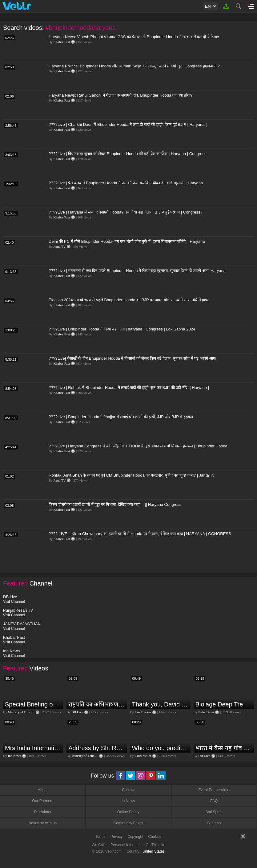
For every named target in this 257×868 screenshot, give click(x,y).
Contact (128, 790)
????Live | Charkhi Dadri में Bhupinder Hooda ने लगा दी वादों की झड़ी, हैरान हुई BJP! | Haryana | (128, 124)
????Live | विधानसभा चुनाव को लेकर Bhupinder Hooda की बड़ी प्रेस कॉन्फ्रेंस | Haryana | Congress (127, 154)
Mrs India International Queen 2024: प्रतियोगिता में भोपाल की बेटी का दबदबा (33, 748)
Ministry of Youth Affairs (89, 756)
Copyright (135, 837)
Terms (100, 837)
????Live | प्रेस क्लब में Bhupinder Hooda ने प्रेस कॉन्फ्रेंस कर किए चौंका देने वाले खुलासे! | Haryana (126, 183)
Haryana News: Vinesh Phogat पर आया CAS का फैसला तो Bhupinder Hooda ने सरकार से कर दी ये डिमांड (134, 37)
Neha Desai (206, 712)
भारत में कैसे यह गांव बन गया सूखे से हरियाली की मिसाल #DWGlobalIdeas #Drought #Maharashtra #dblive (224, 748)
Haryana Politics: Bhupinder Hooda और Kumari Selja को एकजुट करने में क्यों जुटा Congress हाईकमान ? (134, 66)
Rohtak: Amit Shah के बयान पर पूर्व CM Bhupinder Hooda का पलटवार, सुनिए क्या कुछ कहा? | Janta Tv (131, 475)
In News (128, 801)
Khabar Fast (62, 42)
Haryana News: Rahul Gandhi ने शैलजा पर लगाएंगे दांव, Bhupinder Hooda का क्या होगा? (121, 95)
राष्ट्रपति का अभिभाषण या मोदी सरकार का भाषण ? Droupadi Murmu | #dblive (97, 704)
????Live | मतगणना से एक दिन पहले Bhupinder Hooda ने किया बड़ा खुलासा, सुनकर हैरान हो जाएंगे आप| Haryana (137, 271)
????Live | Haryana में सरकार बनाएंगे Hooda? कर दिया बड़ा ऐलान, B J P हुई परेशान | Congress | (125, 212)
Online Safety (128, 812)
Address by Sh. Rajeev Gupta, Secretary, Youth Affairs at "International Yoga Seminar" (97, 748)
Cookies (155, 837)
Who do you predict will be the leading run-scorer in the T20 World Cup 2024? (161, 748)
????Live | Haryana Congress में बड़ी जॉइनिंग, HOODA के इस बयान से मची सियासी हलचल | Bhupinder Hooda (138, 446)
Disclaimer (43, 812)
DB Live (77, 712)
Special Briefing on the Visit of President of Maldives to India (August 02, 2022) (33, 704)
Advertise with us (43, 823)
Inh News (14, 756)
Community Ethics (128, 823)
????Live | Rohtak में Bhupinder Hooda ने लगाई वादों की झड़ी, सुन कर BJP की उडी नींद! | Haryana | (129, 388)
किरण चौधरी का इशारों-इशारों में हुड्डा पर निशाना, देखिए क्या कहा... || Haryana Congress (115, 504)
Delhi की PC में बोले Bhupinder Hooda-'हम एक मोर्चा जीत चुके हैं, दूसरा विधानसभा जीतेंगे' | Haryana (127, 241)
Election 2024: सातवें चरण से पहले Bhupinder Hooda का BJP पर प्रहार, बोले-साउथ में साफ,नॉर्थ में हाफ (128, 300)
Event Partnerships (214, 790)
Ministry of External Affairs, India (31, 712)
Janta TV (60, 246)
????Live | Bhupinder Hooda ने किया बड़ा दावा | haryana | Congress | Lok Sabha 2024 (122, 329)
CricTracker (143, 712)
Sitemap (214, 823)
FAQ (214, 801)
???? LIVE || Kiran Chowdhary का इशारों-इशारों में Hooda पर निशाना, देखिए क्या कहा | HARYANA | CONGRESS (140, 534)
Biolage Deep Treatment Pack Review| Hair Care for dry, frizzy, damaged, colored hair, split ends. (224, 704)
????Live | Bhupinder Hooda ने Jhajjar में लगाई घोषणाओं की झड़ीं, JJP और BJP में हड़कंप (121, 417)
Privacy (116, 837)
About (43, 790)
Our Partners (43, 801)
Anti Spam (214, 812)
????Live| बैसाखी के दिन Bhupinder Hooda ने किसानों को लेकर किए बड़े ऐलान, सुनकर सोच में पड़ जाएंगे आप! (133, 358)
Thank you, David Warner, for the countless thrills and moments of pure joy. (161, 704)
